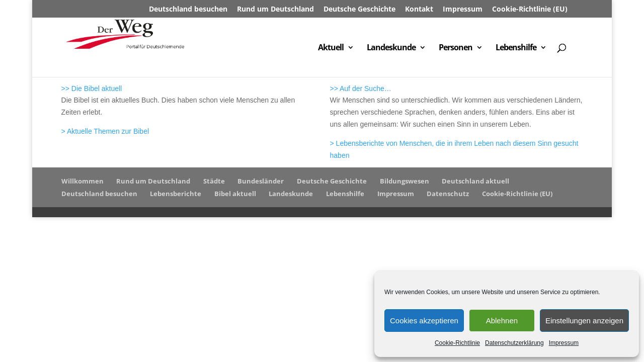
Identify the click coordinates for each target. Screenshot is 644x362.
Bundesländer (261, 181)
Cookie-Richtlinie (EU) (530, 10)
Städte (214, 181)
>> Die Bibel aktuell (92, 88)
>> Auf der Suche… (361, 88)
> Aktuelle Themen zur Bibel (105, 131)
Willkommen (83, 181)
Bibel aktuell (235, 194)
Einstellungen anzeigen (584, 321)
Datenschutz (448, 194)
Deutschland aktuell (475, 181)
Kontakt (419, 10)
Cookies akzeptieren (424, 321)
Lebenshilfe (516, 48)
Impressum (564, 343)
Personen (456, 48)
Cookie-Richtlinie (457, 343)
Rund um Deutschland (275, 10)
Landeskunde (391, 48)
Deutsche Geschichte (359, 10)
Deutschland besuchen (188, 10)
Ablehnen (502, 321)
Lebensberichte (176, 194)
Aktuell (331, 48)
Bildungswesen (405, 181)
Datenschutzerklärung (514, 343)
